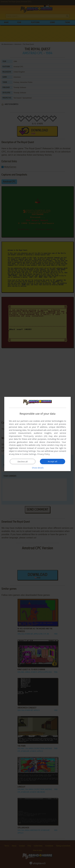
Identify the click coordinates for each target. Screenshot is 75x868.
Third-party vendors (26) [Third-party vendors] (35, 436)
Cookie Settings (29, 454)
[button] (37, 468)
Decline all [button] (23, 462)
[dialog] (37, 434)
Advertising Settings (27, 451)
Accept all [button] (53, 461)
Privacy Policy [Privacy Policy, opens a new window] (44, 454)
